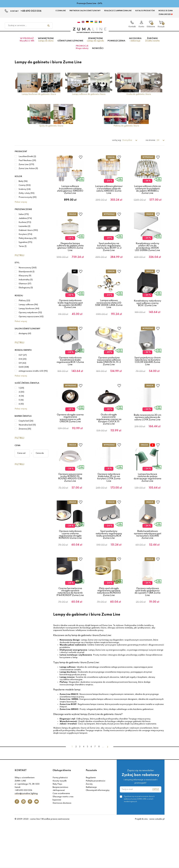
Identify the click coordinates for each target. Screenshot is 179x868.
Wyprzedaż (27, 43)
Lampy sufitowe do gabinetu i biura (89, 97)
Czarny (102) (25, 189)
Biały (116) (23, 185)
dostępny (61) (25, 337)
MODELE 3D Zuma (166, 11)
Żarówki (152, 43)
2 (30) (21, 395)
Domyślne (127, 143)
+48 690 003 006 (31, 11)
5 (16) (21, 403)
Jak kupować (59, 835)
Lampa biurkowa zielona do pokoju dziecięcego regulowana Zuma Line (147, 506)
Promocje (82, 50)
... (103, 791)
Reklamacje (91, 832)
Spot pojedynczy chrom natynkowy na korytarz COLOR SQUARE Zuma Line (148, 380)
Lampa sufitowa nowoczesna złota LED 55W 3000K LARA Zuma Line (109, 317)
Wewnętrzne (46, 43)
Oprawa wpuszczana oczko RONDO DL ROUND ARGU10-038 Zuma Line (70, 506)
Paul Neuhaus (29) (27, 164)
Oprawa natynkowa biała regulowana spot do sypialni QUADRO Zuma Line (70, 317)
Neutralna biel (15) (27, 428)
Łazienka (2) (24, 229)
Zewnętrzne (95, 43)
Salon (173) (24, 217)
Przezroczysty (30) (28, 201)
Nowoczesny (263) (28, 271)
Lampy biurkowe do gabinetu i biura (39, 97)
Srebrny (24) (25, 193)
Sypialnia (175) (25, 245)
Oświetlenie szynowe (70, 44)
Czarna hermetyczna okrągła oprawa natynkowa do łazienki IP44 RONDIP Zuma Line (70, 631)
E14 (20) (23, 362)
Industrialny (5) (26, 283)
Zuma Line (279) (26, 168)
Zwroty (89, 828)
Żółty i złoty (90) (27, 197)
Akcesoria (135, 43)
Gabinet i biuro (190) (28, 233)
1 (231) (21, 391)
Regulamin (91, 822)
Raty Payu (57, 828)
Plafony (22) (24, 304)
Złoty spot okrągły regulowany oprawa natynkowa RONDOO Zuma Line (109, 631)
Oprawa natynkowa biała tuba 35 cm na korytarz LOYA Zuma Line (109, 506)
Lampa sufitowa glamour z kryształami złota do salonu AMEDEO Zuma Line (109, 193)
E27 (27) (23, 358)
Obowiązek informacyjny (98, 835)
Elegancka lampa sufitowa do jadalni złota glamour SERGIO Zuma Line (70, 255)
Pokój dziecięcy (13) (28, 241)
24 (158, 143)
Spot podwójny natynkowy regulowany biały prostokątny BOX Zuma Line (109, 569)
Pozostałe (91, 815)
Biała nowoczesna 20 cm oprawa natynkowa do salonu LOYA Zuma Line (148, 441)
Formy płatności (60, 822)
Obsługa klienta (62, 815)
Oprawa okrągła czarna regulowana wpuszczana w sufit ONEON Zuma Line (70, 442)
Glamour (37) (25, 287)
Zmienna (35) (25, 432)
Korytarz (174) (25, 237)
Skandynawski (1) (27, 275)
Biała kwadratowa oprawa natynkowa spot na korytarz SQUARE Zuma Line (148, 569)
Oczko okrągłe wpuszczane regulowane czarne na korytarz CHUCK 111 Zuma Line (109, 443)
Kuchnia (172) (25, 225)
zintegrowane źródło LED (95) (33, 374)
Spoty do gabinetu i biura (51, 129)
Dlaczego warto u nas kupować (63, 843)
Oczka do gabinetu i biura (139, 97)
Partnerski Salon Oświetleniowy (85, 11)
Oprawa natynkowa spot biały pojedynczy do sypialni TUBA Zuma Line (148, 631)
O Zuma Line (61, 11)
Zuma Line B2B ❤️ (166, 14)
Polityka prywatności (95, 825)
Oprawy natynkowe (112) (30, 316)
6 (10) (21, 407)
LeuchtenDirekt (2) (27, 160)
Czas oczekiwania (61, 838)
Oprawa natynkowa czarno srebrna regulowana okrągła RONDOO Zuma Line (70, 569)
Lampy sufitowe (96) (28, 308)
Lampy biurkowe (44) (29, 312)
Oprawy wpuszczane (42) (31, 320)
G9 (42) (22, 366)
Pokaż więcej (21, 205)
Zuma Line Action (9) (28, 172)
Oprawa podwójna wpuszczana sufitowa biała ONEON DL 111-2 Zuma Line (109, 380)
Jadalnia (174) (25, 221)
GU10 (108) (24, 370)
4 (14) (21, 399)
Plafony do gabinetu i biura (126, 129)
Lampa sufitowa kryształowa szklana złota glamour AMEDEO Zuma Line (70, 193)
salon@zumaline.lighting (26, 838)
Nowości (98, 51)
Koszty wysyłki (60, 825)
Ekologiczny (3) (26, 291)
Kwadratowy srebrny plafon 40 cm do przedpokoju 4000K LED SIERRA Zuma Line (147, 255)
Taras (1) (23, 249)
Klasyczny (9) (25, 279)
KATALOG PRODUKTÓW (145, 11)
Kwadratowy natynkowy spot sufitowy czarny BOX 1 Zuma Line (148, 317)
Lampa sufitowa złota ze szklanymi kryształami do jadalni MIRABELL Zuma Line (147, 193)
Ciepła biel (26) (26, 424)
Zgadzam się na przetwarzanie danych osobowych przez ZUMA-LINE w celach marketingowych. (139, 843)
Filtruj (19, 258)
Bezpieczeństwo (60, 832)
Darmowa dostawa (62, 847)
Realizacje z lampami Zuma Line (118, 11)
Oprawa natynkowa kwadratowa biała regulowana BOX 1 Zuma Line (70, 380)
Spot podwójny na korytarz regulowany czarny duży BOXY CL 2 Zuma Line (109, 255)
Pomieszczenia (116, 44)
